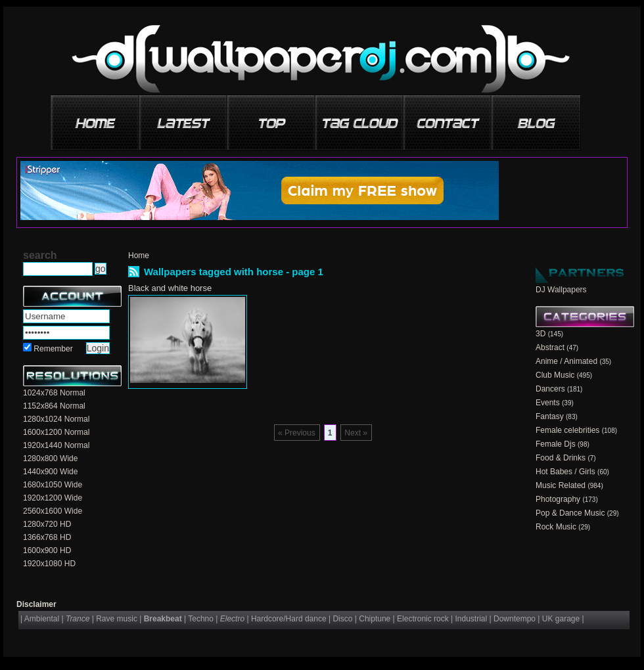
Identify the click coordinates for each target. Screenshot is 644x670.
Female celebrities (567, 430)
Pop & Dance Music (570, 513)
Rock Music (556, 527)
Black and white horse (170, 288)
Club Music (555, 375)
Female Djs (556, 444)
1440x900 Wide (50, 472)
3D (540, 334)
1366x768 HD (47, 537)
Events (548, 403)
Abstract (550, 347)
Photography (558, 499)
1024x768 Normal (54, 393)
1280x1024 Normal (56, 419)
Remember (53, 349)
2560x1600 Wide (53, 511)
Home (139, 256)
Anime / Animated (566, 361)
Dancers (550, 389)
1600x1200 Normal (56, 432)
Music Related (561, 485)
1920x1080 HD (49, 564)
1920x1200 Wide (53, 498)
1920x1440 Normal (56, 445)
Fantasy (550, 416)
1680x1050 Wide (53, 485)
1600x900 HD (47, 550)
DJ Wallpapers (561, 290)
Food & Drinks (561, 458)
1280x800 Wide (50, 458)
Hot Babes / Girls (565, 472)
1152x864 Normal (54, 406)
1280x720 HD (47, 524)
